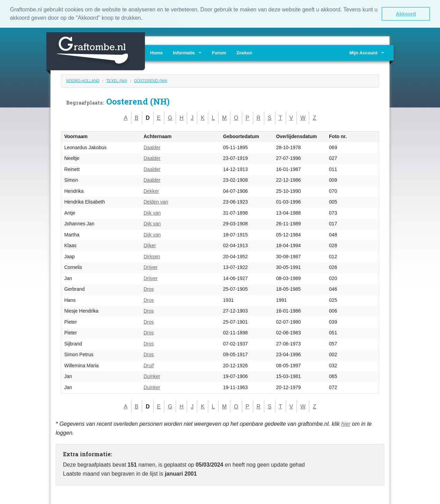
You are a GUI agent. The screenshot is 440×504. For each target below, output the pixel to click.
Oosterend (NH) (150, 80)
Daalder (152, 147)
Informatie (184, 52)
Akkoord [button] (406, 14)
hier (346, 423)
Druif (149, 365)
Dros (149, 289)
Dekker (151, 190)
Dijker (150, 245)
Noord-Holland (83, 80)
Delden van (156, 201)
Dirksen (152, 256)
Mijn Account (363, 52)
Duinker (152, 376)
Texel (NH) (117, 80)
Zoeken (244, 52)
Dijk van (152, 212)
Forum (219, 52)
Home (156, 52)
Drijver (150, 267)
